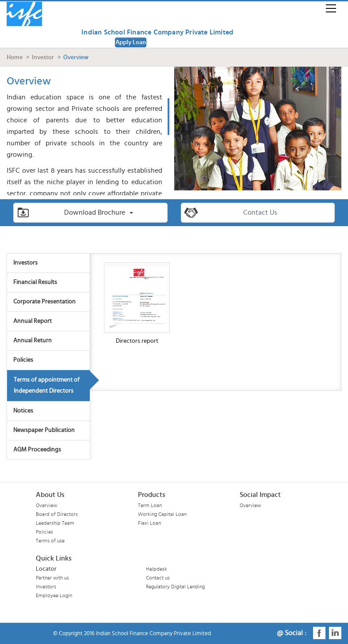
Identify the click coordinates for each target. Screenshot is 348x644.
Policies (23, 360)
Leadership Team (55, 523)
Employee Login (54, 595)
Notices (23, 411)
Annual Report (33, 321)
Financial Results (35, 282)
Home (15, 57)
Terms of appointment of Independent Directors (47, 385)
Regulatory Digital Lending (175, 587)
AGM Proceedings (37, 450)
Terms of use (50, 541)
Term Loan (150, 505)
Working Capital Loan (162, 514)
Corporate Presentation (44, 302)
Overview (46, 505)
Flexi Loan (149, 523)
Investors (25, 263)
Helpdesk (157, 569)
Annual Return (33, 341)
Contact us (158, 578)
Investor (43, 57)
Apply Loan (131, 42)
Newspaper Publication (44, 430)
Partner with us (52, 578)
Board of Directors (57, 514)
